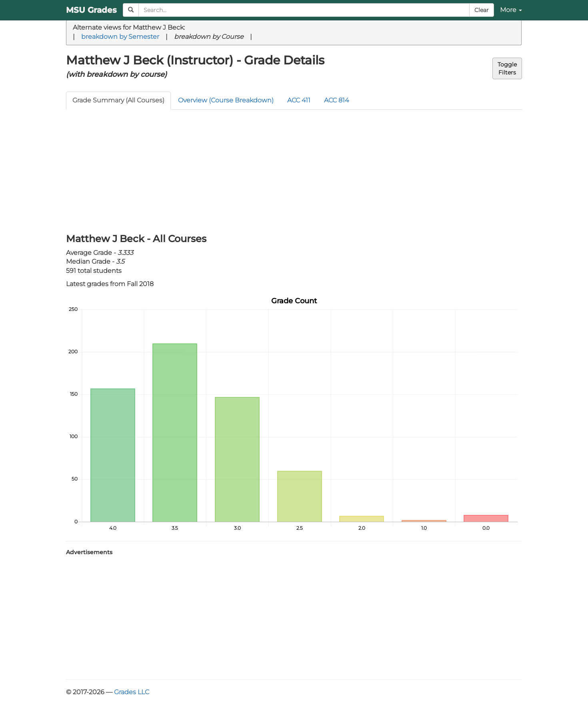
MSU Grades (91, 10)
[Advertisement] (294, 170)
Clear (482, 10)
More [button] (511, 10)
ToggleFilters (507, 68)
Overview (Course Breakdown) (226, 100)
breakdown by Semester (120, 37)
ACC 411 (299, 100)
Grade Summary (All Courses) (118, 100)
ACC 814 (336, 100)
